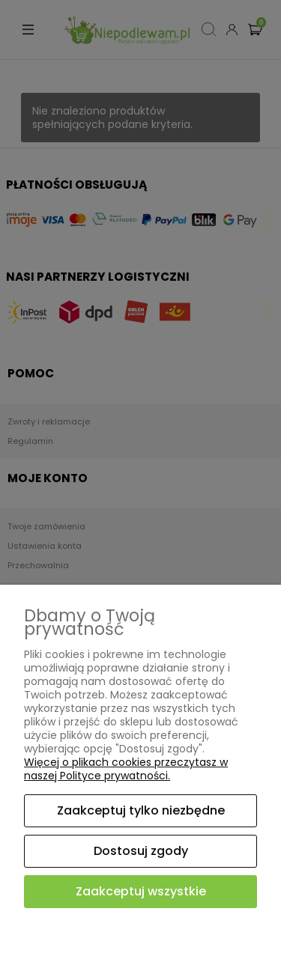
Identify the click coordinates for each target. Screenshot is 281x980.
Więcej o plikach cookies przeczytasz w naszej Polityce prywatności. (126, 769)
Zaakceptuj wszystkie (141, 891)
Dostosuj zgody (141, 851)
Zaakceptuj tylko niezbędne (141, 810)
